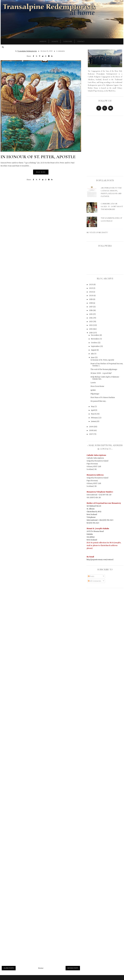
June (93, 358)
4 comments (60, 51)
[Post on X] (37, 56)
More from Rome (97, 386)
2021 (91, 292)
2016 (91, 310)
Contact (81, 41)
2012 (91, 325)
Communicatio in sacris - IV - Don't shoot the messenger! (112, 207)
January (94, 421)
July (93, 354)
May (93, 407)
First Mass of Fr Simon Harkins (103, 397)
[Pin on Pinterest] (40, 56)
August (94, 350)
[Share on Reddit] (43, 56)
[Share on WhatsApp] (46, 56)
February (95, 418)
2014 (91, 318)
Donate (55, 41)
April (93, 410)
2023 (91, 288)
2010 (91, 333)
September (96, 346)
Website (43, 41)
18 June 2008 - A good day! (101, 373)
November (95, 339)
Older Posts (9, 968)
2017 (91, 307)
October (94, 343)
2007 (91, 434)
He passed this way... (99, 401)
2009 (91, 427)
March (94, 414)
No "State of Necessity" (97, 233)
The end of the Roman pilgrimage (104, 369)
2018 (91, 303)
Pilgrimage (95, 394)
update (93, 390)
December (95, 335)
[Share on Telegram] (49, 56)
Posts (91, 576)
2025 (91, 285)
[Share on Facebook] (33, 56)
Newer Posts (73, 968)
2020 (91, 296)
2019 (91, 299)
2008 (91, 430)
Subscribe (68, 41)
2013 (91, 322)
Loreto (93, 383)
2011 (91, 329)
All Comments (95, 581)
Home (41, 968)
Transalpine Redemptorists (27, 51)
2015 (91, 314)
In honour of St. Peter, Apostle (38, 157)
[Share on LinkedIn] (52, 56)
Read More (41, 172)
